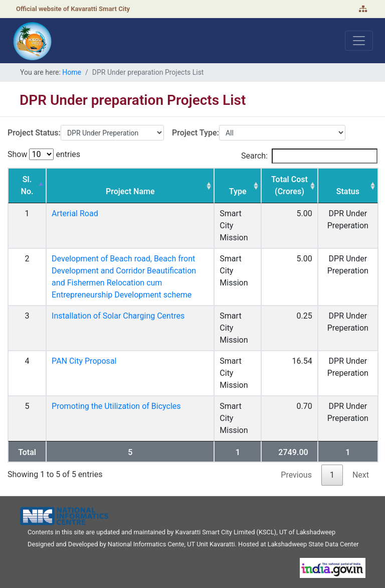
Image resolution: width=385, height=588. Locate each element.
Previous (296, 475)
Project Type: (196, 133)
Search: (309, 156)
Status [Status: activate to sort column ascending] (348, 191)
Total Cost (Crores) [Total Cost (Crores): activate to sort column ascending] (290, 185)
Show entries (44, 154)
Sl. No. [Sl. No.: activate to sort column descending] (27, 185)
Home (72, 72)
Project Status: (34, 133)
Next (361, 475)
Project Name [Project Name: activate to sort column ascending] (130, 191)
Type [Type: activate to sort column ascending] (238, 191)
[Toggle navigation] (359, 41)
